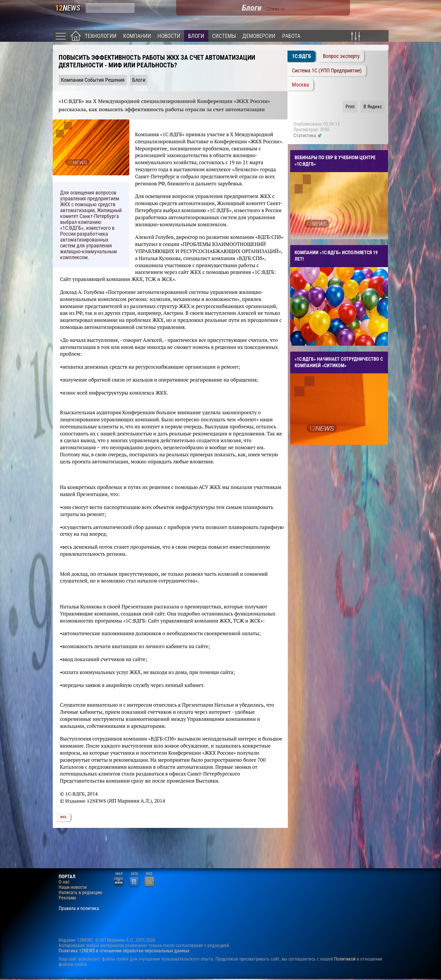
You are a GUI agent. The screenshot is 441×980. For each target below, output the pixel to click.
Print (350, 107)
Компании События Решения (93, 80)
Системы (224, 36)
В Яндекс (373, 107)
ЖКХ (63, 817)
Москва (300, 85)
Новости (169, 36)
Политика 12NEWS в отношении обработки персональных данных (124, 951)
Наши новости (73, 887)
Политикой (345, 959)
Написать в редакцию (80, 893)
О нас (64, 882)
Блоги (196, 36)
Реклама (67, 898)
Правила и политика (79, 909)
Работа (291, 36)
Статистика (308, 135)
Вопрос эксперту (341, 56)
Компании (137, 36)
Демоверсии (259, 36)
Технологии (101, 36)
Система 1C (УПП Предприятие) (327, 71)
